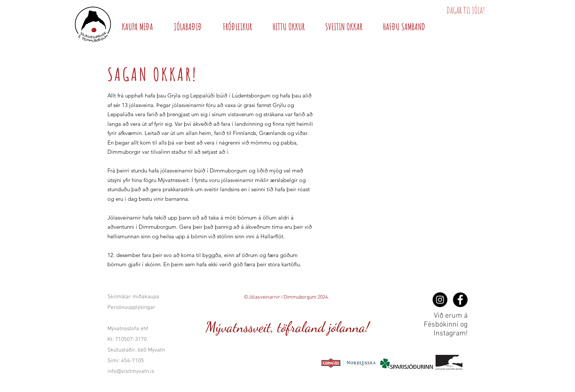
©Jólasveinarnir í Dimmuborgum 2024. (286, 297)
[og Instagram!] (440, 300)
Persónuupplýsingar (131, 307)
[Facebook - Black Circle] (460, 300)
